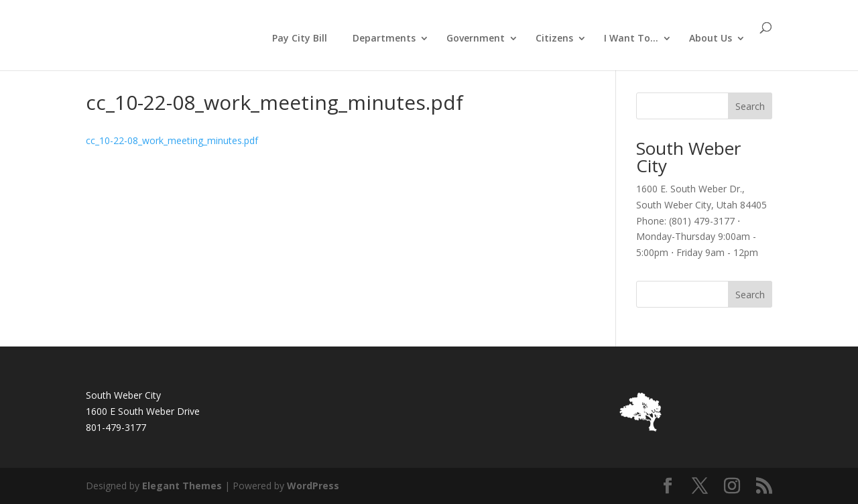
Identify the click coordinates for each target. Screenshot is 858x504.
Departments (384, 39)
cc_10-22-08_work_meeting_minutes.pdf (172, 140)
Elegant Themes (182, 486)
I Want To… (631, 39)
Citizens (554, 39)
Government (476, 39)
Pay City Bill (300, 38)
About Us (711, 39)
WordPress (313, 486)
